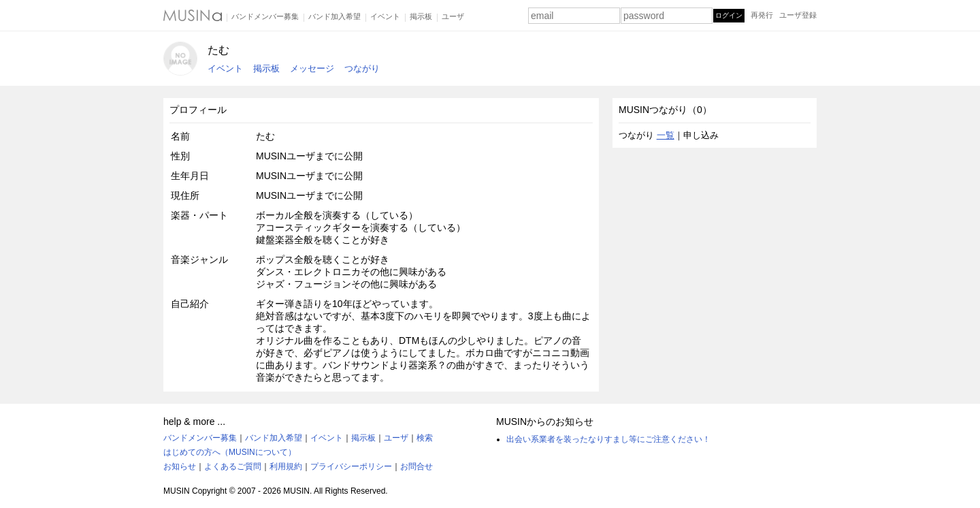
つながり (362, 68)
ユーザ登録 (798, 15)
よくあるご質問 (233, 466)
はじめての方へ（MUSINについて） (230, 452)
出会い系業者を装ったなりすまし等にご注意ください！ (608, 439)
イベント (385, 16)
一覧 (666, 135)
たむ (218, 50)
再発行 (762, 15)
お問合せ (416, 466)
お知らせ (180, 466)
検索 (425, 438)
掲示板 (421, 16)
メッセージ (312, 68)
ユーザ (453, 16)
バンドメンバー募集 (265, 16)
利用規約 (286, 466)
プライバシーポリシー (351, 466)
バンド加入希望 (334, 16)
